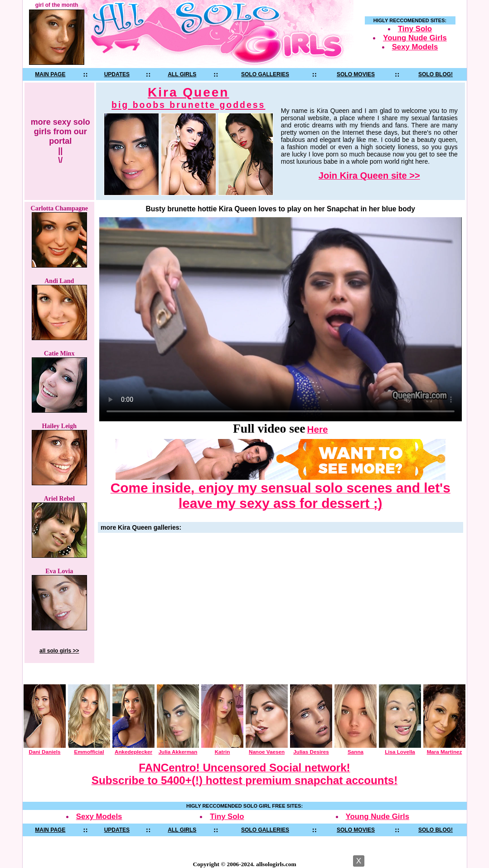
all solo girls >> (59, 651)
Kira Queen (188, 98)
